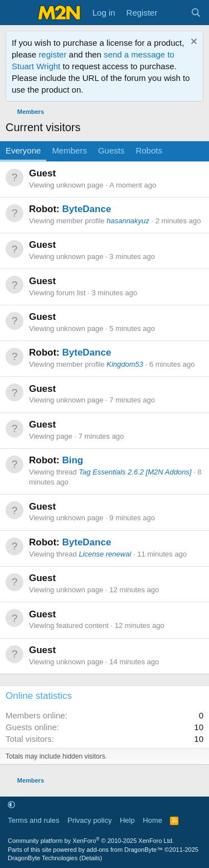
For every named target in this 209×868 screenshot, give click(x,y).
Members (69, 150)
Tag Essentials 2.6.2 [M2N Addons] (135, 472)
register (52, 54)
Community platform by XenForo (91, 841)
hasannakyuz (128, 221)
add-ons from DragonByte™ (125, 850)
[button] (11, 805)
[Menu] (15, 13)
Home (152, 820)
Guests (111, 150)
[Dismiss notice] (193, 43)
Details (91, 858)
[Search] (196, 13)
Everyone (23, 150)
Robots (149, 150)
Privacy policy (89, 820)
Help (127, 820)
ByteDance (86, 209)
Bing (72, 460)
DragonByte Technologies (43, 858)
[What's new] (174, 13)
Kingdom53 (125, 364)
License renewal (105, 554)
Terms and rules (33, 820)
